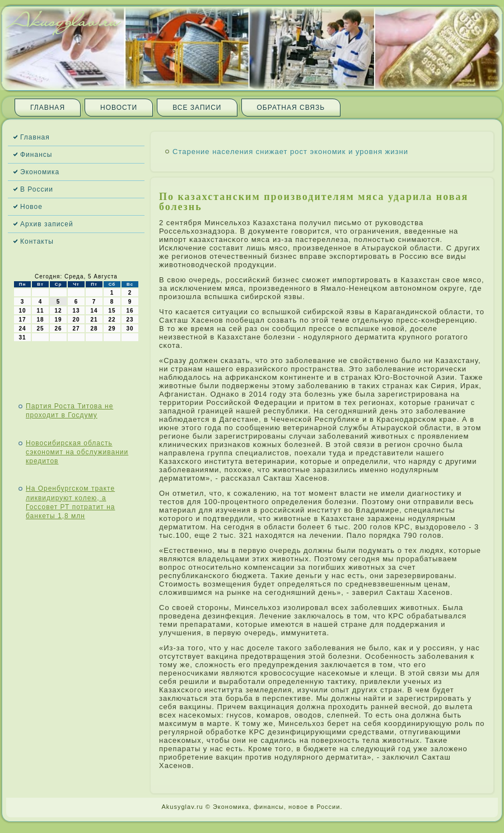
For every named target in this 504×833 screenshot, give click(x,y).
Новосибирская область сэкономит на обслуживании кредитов (77, 452)
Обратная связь (291, 108)
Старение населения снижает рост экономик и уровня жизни (290, 152)
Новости (119, 108)
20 (76, 320)
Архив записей (47, 224)
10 (22, 311)
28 (94, 329)
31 (22, 338)
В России (37, 189)
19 (58, 320)
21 (94, 320)
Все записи (197, 108)
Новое (31, 207)
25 (40, 329)
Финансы (36, 155)
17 (22, 320)
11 (40, 311)
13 (76, 311)
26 (58, 329)
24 (22, 329)
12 (58, 311)
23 (130, 320)
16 (130, 311)
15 (112, 311)
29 (112, 329)
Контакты (37, 241)
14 (94, 311)
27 (76, 329)
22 (112, 320)
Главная (48, 108)
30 (130, 329)
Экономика (40, 172)
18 (40, 320)
